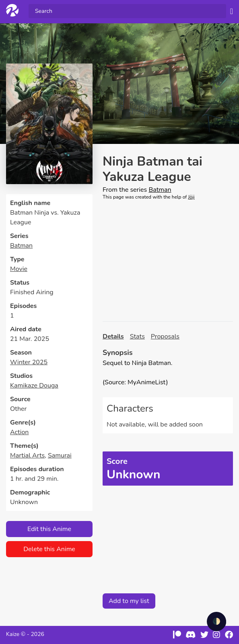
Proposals (165, 336)
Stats (137, 336)
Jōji (191, 197)
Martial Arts (27, 455)
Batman (21, 246)
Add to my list (129, 601)
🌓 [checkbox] (216, 621)
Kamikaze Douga (34, 386)
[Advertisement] (168, 261)
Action (19, 432)
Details (113, 336)
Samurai (60, 455)
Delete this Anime (49, 549)
